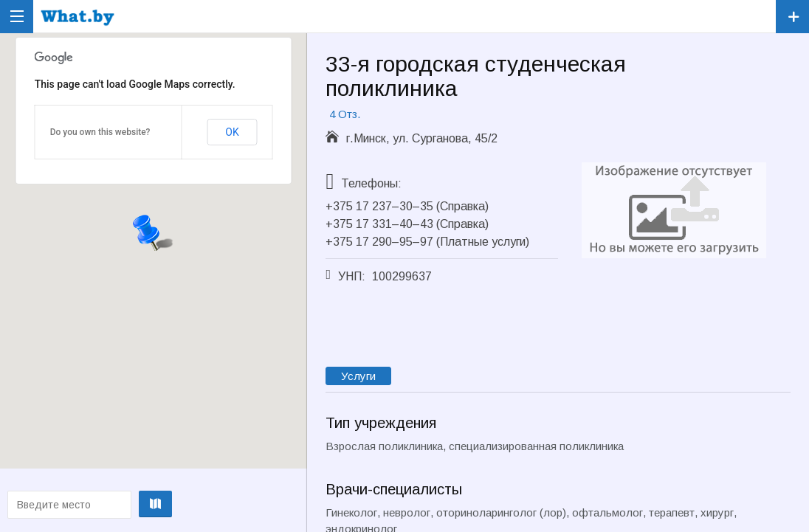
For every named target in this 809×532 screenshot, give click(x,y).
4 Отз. (345, 114)
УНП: (352, 276)
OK (232, 132)
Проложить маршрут (151, 504)
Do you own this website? (100, 132)
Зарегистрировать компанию (792, 17)
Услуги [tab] (358, 376)
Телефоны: (371, 183)
